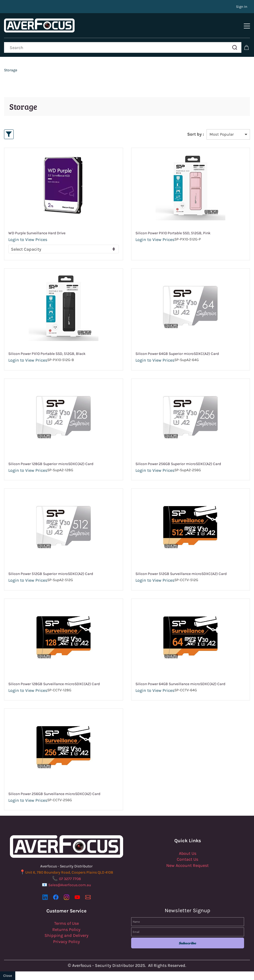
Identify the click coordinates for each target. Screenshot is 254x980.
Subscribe (188, 943)
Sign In (242, 7)
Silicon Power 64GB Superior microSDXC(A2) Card (177, 354)
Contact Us (187, 859)
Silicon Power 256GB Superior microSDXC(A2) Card (178, 464)
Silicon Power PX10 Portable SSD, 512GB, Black (47, 354)
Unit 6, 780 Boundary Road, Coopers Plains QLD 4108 (69, 872)
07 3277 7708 (70, 879)
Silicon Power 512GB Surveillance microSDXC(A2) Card (181, 574)
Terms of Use (67, 923)
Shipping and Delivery (67, 935)
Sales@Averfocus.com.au (70, 885)
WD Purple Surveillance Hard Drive (37, 233)
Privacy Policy (67, 942)
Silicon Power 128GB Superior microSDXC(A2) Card (51, 464)
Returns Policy (66, 929)
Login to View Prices (28, 240)
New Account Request (187, 865)
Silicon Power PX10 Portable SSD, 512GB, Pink (173, 233)
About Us (188, 853)
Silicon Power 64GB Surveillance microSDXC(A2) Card (180, 684)
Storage (11, 70)
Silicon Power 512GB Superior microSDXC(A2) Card (51, 574)
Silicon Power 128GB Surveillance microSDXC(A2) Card (54, 684)
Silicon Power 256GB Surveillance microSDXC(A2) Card (54, 794)
